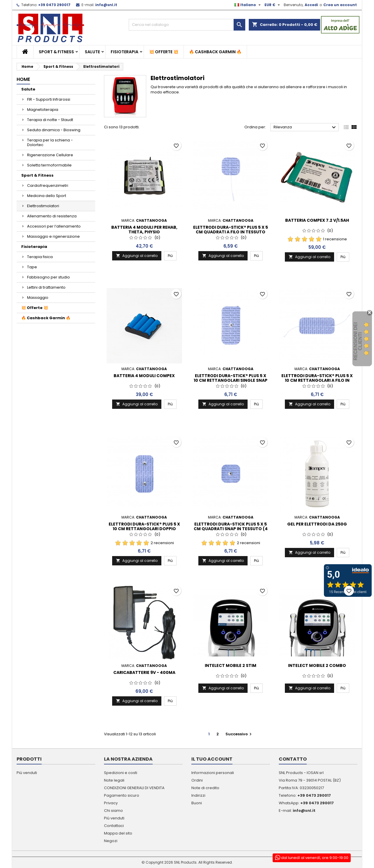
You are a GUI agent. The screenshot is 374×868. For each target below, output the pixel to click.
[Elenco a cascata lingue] (248, 5)
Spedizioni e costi (121, 773)
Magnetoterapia (43, 110)
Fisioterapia (125, 52)
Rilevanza (305, 127)
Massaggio (38, 298)
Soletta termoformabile (49, 165)
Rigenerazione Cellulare (50, 155)
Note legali (114, 780)
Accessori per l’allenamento (54, 226)
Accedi (311, 5)
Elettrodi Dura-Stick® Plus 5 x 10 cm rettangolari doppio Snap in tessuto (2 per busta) (144, 529)
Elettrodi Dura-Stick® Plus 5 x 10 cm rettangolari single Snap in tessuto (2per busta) (231, 380)
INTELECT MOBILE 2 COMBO (317, 665)
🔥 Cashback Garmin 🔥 (215, 52)
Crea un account (340, 5)
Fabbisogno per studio (48, 277)
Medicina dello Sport (47, 196)
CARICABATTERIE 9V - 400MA (144, 672)
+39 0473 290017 (54, 5)
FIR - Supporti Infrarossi (49, 99)
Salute (92, 52)
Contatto (293, 759)
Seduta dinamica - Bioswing (54, 130)
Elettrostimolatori (43, 206)
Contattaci (114, 826)
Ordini (197, 780)
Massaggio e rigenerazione (53, 236)
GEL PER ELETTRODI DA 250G (317, 524)
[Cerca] (187, 25)
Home (23, 79)
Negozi (111, 841)
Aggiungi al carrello (137, 256)
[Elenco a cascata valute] (273, 5)
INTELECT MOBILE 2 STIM (231, 665)
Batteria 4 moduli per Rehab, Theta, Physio (144, 230)
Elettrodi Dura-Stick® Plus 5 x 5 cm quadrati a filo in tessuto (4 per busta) (231, 232)
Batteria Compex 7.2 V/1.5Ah (317, 220)
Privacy (111, 803)
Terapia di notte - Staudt (50, 120)
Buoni (197, 803)
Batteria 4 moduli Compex (144, 376)
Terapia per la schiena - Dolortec (50, 142)
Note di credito (205, 788)
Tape (32, 267)
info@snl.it (106, 5)
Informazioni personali (213, 773)
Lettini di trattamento (46, 287)
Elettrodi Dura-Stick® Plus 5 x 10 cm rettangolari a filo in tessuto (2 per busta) (317, 380)
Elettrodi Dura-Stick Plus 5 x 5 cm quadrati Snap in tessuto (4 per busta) (231, 529)
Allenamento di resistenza (52, 216)
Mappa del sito (118, 833)
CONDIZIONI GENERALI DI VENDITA (134, 788)
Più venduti (27, 773)
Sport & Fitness (56, 52)
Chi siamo (113, 811)
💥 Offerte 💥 (164, 52)
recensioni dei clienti (358, 341)
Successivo (239, 734)
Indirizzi (198, 795)
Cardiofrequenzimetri (48, 186)
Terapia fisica (40, 257)
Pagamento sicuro (122, 795)
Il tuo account (212, 759)
